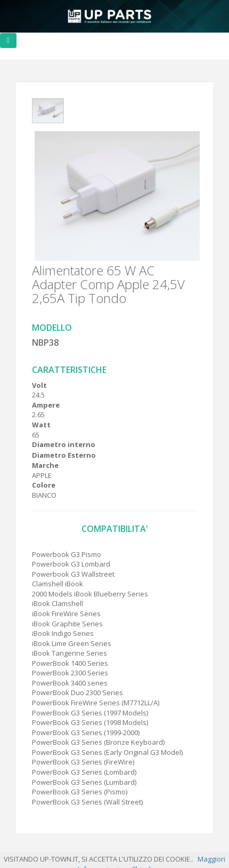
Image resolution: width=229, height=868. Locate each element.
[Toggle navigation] (8, 41)
